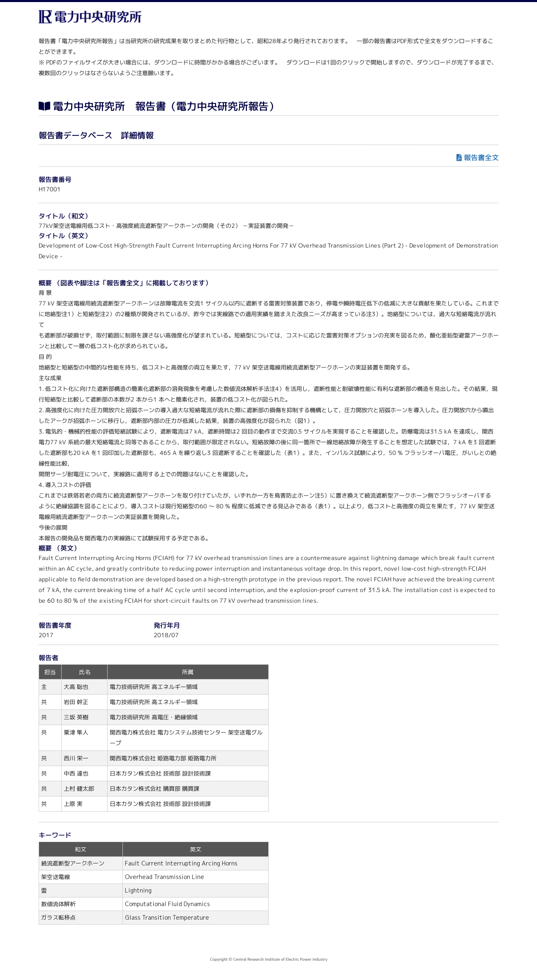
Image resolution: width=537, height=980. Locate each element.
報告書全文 (481, 157)
